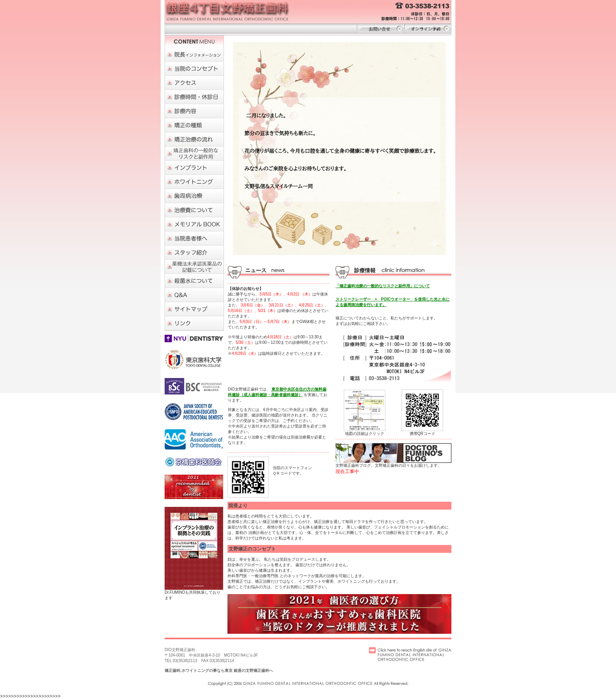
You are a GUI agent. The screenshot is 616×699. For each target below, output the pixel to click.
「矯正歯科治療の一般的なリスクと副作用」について (383, 286)
